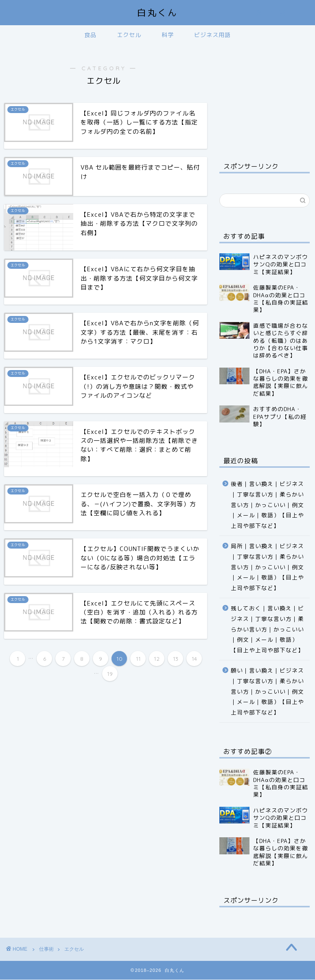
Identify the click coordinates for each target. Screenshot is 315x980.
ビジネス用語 (212, 35)
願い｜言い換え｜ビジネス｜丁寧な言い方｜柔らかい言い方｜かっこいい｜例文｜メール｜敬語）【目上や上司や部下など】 (267, 691)
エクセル (129, 35)
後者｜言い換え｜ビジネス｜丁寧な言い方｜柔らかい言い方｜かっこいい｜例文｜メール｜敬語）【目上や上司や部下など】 (267, 504)
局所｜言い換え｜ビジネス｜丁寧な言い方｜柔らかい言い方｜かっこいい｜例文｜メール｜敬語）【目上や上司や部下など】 (267, 567)
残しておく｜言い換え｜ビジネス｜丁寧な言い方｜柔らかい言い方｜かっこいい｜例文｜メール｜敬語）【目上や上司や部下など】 (267, 629)
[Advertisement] (264, 97)
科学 (168, 35)
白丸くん (157, 12)
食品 (90, 35)
